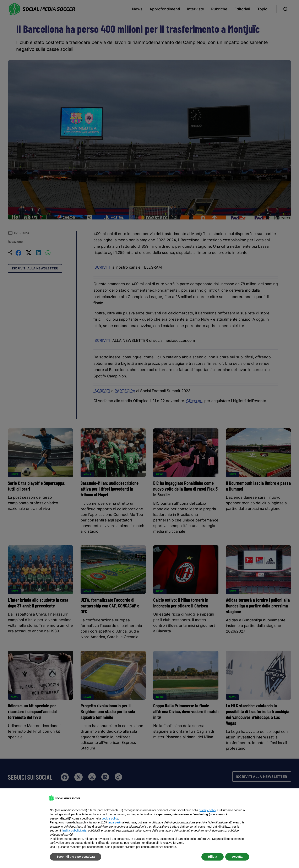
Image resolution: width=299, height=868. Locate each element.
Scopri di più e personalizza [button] (76, 857)
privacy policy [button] (207, 810)
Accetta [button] (237, 857)
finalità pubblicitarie (74, 830)
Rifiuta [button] (213, 857)
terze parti (114, 822)
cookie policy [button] (110, 818)
